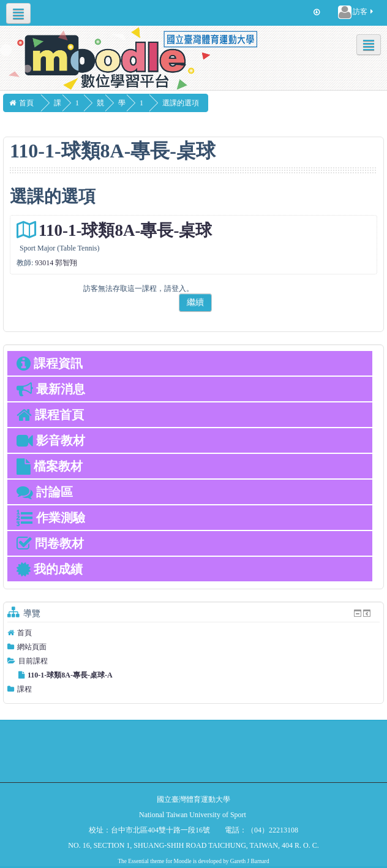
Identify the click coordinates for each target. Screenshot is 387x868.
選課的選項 (202, 103)
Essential (138, 861)
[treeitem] (193, 633)
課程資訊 (50, 363)
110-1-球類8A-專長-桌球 (125, 230)
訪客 (356, 12)
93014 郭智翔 (56, 263)
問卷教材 (50, 543)
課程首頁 (50, 415)
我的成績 (50, 569)
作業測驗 (51, 518)
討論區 (45, 492)
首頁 (24, 633)
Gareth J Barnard (250, 861)
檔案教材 (50, 466)
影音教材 (51, 440)
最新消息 (51, 389)
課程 (24, 689)
